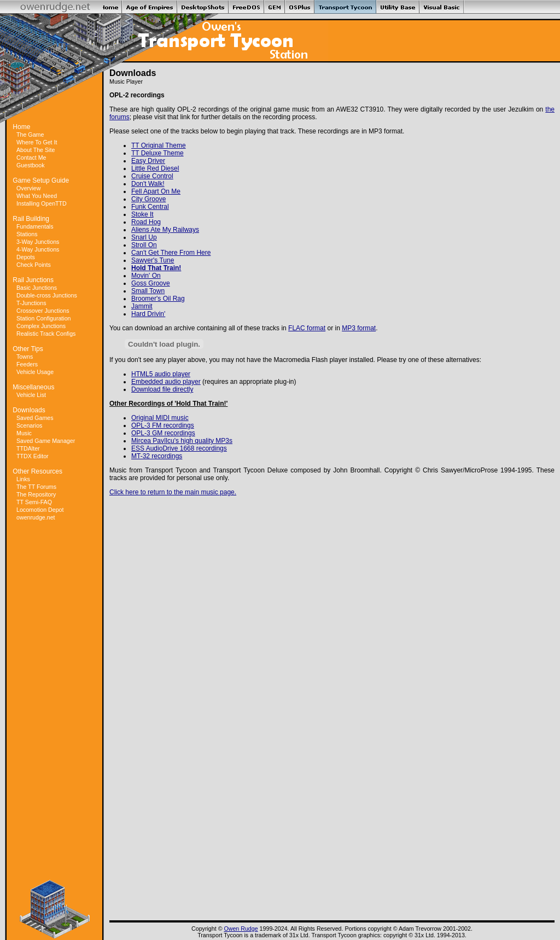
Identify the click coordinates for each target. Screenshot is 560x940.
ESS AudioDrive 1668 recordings (179, 448)
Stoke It (142, 214)
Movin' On (146, 276)
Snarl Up (144, 237)
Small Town (148, 291)
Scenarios (29, 425)
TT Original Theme (159, 145)
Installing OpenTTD (42, 203)
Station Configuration (44, 318)
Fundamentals (35, 226)
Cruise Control (152, 176)
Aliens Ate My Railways (165, 230)
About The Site (36, 150)
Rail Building (31, 219)
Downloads (29, 410)
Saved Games (35, 418)
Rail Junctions (33, 280)
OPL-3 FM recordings (163, 425)
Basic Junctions (37, 288)
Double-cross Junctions (47, 295)
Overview (28, 188)
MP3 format (359, 328)
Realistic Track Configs (46, 334)
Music (24, 433)
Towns (25, 357)
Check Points (34, 265)
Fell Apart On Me (156, 191)
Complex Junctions (41, 326)
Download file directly (162, 389)
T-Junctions (31, 303)
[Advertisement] (55, 700)
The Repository (36, 494)
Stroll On (144, 245)
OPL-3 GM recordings (163, 433)
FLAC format (307, 328)
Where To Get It (37, 142)
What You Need (37, 196)
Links (23, 479)
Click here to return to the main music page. (173, 492)
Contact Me (31, 157)
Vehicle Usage (35, 372)
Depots (26, 257)
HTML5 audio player (161, 374)
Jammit (142, 306)
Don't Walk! (148, 184)
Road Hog (146, 222)
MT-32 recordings (157, 456)
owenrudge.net (36, 517)
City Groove (148, 199)
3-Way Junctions (38, 242)
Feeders (27, 364)
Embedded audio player (166, 382)
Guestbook (31, 165)
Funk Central (150, 207)
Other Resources (37, 471)
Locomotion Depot (40, 510)
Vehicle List (31, 395)
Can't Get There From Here (171, 253)
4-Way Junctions (38, 249)
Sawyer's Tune (153, 260)
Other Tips (28, 349)
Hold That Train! (156, 268)
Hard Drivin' (148, 314)
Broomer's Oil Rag (158, 299)
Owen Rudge (241, 929)
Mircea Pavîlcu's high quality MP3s (182, 441)
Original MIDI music (160, 418)
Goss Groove (151, 283)
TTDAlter (28, 448)
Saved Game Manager (46, 441)
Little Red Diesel (155, 168)
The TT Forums (36, 487)
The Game (30, 135)
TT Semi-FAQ (34, 502)
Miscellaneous (33, 387)
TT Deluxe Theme (157, 153)
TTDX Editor (33, 456)
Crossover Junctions (43, 311)
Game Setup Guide (41, 180)
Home (21, 127)
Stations (27, 234)
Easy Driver (148, 161)
